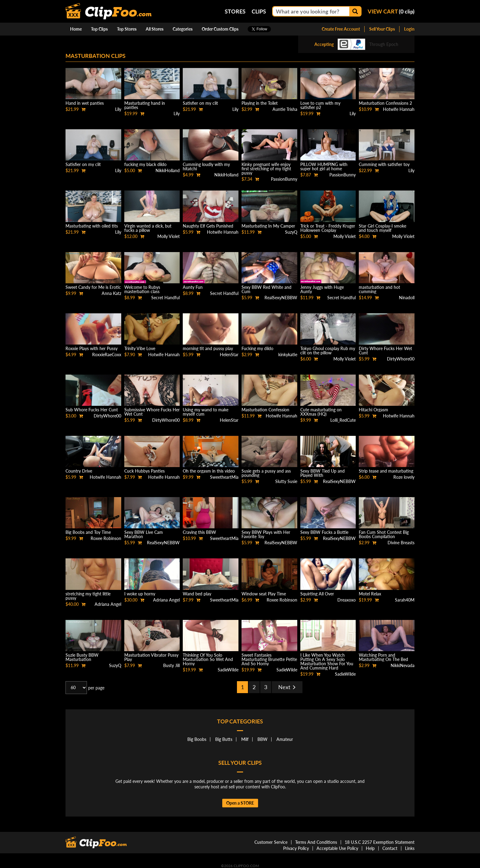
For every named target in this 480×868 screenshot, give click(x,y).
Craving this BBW (199, 532)
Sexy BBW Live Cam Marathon (144, 534)
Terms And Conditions (316, 842)
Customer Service (271, 842)
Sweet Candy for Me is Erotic (93, 287)
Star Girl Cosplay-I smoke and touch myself (382, 228)
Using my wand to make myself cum (206, 412)
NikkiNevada (403, 665)
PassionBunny (284, 179)
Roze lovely (404, 477)
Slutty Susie (286, 481)
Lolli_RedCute (343, 420)
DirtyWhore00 (401, 359)
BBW (262, 739)
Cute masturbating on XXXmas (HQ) (321, 412)
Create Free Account (341, 29)
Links (410, 848)
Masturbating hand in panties (145, 105)
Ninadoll (407, 298)
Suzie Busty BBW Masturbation (82, 657)
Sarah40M (405, 600)
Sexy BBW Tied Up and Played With (322, 473)
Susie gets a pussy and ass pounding (266, 473)
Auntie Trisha (285, 109)
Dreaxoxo (347, 600)
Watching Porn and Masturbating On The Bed (383, 657)
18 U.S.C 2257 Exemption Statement (380, 842)
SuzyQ (291, 232)
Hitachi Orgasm (373, 410)
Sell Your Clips (382, 29)
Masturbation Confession (265, 410)
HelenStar (229, 355)
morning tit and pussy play (208, 348)
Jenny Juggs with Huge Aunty (322, 289)
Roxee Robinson (106, 538)
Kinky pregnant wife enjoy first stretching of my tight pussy (266, 169)
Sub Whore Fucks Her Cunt (92, 410)
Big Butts (224, 739)
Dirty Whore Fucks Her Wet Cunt (385, 351)
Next (287, 687)
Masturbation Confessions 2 (385, 103)
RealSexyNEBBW (281, 298)
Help (370, 848)
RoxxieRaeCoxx (107, 355)
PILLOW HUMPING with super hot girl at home (324, 166)
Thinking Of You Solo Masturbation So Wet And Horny (208, 659)
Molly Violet (169, 236)
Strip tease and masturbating (386, 471)
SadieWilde (228, 670)
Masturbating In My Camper (268, 226)
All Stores (155, 29)
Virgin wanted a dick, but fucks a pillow (148, 228)
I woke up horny (140, 594)
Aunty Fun (193, 287)
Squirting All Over (317, 594)
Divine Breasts (401, 543)
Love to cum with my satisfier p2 (320, 105)
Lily (118, 109)
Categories (183, 29)
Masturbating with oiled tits (92, 226)
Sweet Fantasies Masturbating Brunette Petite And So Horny (269, 659)
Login (409, 29)
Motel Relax (370, 594)
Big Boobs (197, 739)
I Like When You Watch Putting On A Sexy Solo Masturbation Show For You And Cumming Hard (327, 661)
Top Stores (127, 29)
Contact (390, 848)
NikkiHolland (168, 170)
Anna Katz (111, 293)
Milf (245, 739)
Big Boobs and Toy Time (88, 532)
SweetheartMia (224, 477)
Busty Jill (171, 665)
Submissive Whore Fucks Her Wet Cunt (152, 412)
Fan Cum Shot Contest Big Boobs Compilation (384, 534)
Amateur (285, 739)
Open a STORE (240, 803)
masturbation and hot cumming (379, 289)
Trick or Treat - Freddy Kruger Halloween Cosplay (328, 228)
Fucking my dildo (257, 348)
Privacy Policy (296, 848)
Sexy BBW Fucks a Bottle (324, 532)
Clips (259, 11)
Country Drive (79, 471)
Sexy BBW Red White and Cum (266, 289)
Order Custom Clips (220, 29)
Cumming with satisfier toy (384, 164)
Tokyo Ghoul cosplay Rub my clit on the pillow (328, 351)
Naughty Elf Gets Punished (208, 226)
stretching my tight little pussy (88, 596)
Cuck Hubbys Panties (144, 471)
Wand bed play (197, 594)
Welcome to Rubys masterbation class (142, 289)
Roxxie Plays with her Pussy (92, 348)
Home (76, 29)
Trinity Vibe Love (140, 348)
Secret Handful (165, 298)
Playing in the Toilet (260, 103)
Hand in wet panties (85, 103)
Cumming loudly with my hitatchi (206, 166)
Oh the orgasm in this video (209, 471)
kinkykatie (288, 355)
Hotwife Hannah (399, 109)
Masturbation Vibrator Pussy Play (151, 657)
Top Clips (99, 29)
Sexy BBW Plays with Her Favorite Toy (266, 534)
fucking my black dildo (145, 164)
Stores (235, 11)
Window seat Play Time (264, 594)
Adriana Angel (108, 604)
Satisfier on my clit (200, 103)
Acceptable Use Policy (337, 848)
